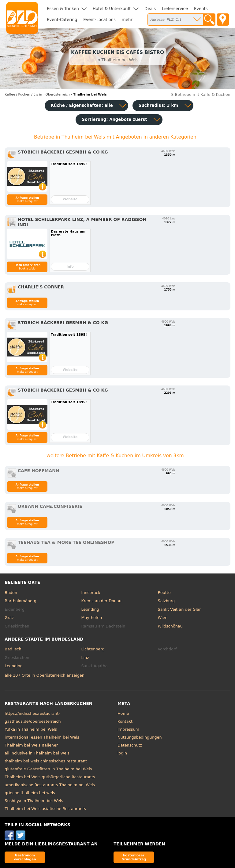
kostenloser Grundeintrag (134, 857)
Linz (85, 658)
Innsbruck (91, 593)
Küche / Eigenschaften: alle (82, 105)
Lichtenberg (93, 649)
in (23, 94)
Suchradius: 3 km (158, 105)
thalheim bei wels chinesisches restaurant (46, 761)
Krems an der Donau (101, 601)
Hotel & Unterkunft (112, 9)
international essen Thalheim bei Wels (42, 737)
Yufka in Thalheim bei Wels (31, 729)
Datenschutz (130, 745)
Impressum (128, 729)
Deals (150, 9)
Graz (9, 618)
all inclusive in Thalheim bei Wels (37, 753)
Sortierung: (114, 119)
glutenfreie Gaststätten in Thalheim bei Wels (48, 769)
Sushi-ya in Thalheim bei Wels (34, 801)
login (122, 753)
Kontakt (125, 721)
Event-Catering (62, 20)
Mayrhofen (91, 618)
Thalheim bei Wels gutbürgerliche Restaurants (50, 777)
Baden (11, 593)
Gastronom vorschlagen (25, 857)
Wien (163, 618)
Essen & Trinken (63, 9)
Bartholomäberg (21, 601)
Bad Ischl (13, 649)
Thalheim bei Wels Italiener (31, 745)
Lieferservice (175, 9)
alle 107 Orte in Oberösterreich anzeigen (44, 675)
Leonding (90, 609)
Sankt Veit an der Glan (180, 609)
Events (201, 9)
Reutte (164, 593)
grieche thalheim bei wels (30, 793)
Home (123, 713)
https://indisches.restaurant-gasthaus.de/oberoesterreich (33, 717)
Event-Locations (99, 20)
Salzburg (166, 601)
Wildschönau (170, 626)
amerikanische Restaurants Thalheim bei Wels (50, 785)
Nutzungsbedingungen (140, 737)
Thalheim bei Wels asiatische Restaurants (45, 809)
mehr (127, 20)
